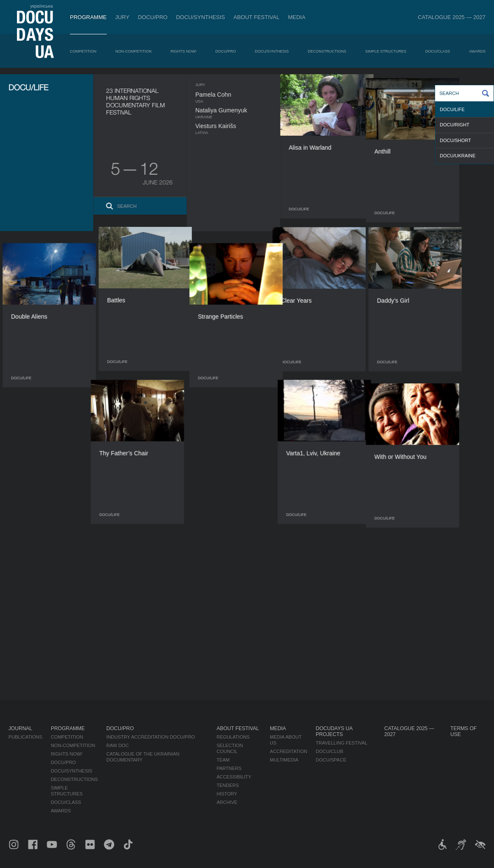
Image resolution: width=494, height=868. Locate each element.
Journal (20, 728)
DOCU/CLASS (438, 51)
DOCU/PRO (153, 17)
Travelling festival (341, 743)
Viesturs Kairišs (232, 126)
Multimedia (284, 760)
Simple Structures (386, 51)
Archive (227, 802)
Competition (83, 51)
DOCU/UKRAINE (458, 156)
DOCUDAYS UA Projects (334, 731)
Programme (88, 17)
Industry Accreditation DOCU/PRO (151, 737)
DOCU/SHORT (455, 140)
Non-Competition (133, 51)
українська (42, 6)
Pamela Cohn (230, 95)
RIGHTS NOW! (184, 51)
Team (223, 760)
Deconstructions (327, 51)
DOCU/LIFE (452, 109)
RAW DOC (118, 745)
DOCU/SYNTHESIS (200, 17)
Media (297, 17)
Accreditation (289, 751)
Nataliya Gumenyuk (238, 110)
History (227, 794)
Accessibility (234, 777)
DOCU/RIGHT (455, 125)
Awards (477, 51)
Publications (25, 737)
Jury (122, 17)
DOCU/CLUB (329, 751)
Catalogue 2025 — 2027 (452, 17)
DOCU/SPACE (331, 760)
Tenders (228, 785)
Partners (229, 768)
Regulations (233, 737)
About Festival (257, 17)
